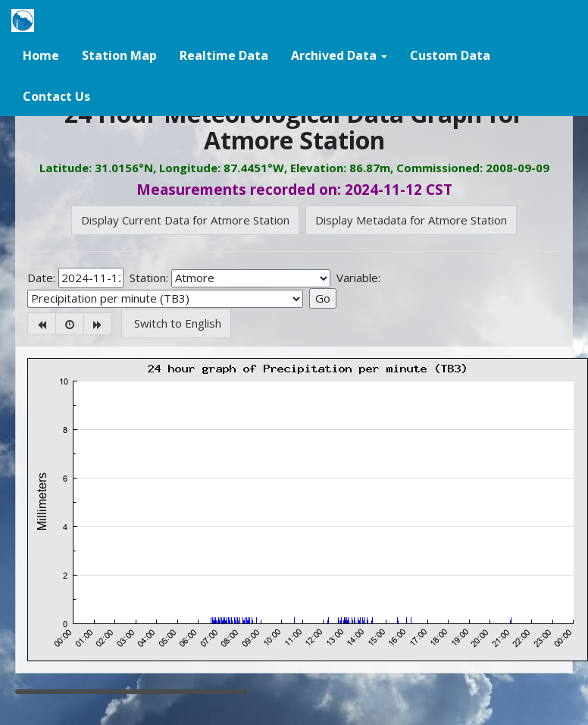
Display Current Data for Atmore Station (185, 220)
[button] (339, 55)
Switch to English (176, 323)
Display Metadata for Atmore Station (411, 220)
